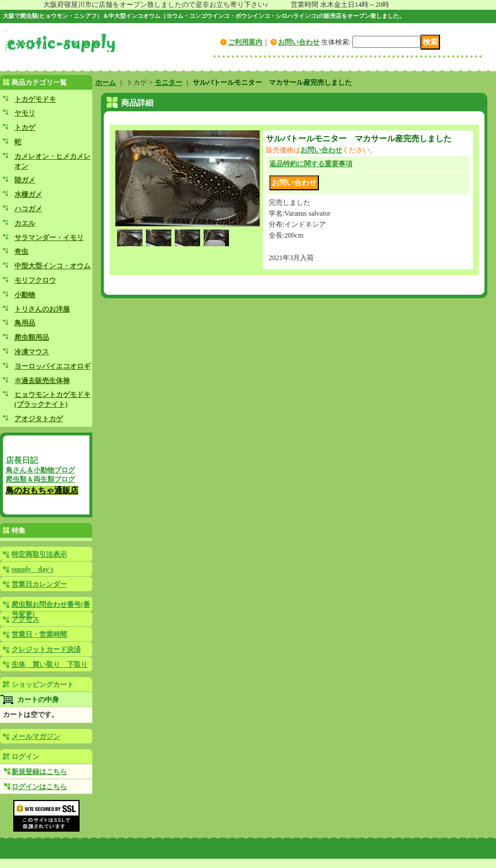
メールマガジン (36, 737)
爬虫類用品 (32, 337)
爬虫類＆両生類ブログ (40, 479)
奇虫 (21, 251)
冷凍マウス (32, 352)
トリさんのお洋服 (42, 309)
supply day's (33, 569)
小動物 (25, 295)
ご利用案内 (245, 42)
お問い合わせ (299, 42)
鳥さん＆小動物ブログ (40, 470)
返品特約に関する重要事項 (311, 164)
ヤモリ (25, 113)
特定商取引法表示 (39, 554)
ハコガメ (28, 209)
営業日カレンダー (39, 584)
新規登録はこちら (39, 772)
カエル (25, 223)
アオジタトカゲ (39, 419)
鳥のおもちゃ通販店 (42, 490)
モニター (168, 82)
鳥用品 (25, 323)
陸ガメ (25, 180)
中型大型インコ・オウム (52, 266)
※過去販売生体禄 (42, 381)
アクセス (25, 619)
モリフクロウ (35, 280)
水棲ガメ (28, 194)
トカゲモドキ (35, 99)
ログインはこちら (39, 787)
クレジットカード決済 (46, 649)
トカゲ (25, 127)
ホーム (106, 82)
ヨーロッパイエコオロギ (52, 366)
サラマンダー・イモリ (49, 238)
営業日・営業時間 (39, 634)
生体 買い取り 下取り (50, 664)
